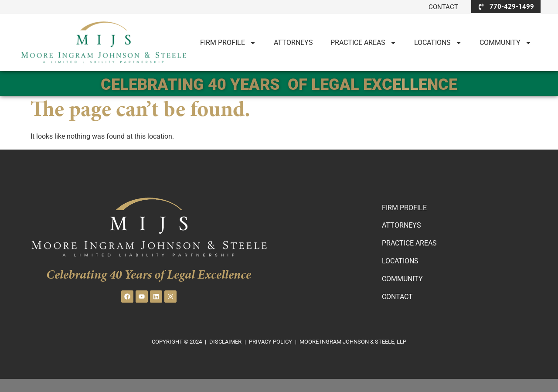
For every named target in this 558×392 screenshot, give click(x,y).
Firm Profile (228, 43)
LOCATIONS (438, 43)
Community (506, 43)
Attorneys (293, 43)
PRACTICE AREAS (364, 43)
